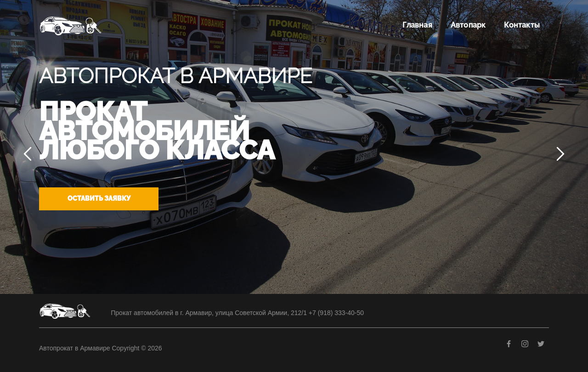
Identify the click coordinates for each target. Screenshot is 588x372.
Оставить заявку (99, 198)
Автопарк (468, 25)
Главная (417, 25)
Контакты (522, 25)
